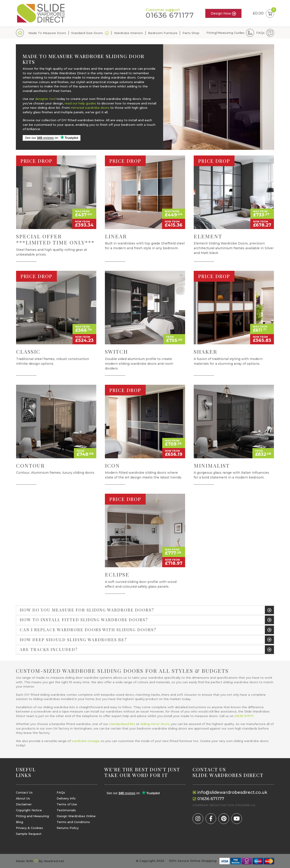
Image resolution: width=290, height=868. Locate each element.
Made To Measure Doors (47, 33)
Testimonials (66, 810)
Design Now (223, 14)
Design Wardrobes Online (76, 816)
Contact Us (24, 793)
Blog (19, 822)
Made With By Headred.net (40, 861)
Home (20, 33)
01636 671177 (170, 15)
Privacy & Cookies (29, 828)
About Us (23, 798)
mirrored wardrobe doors (90, 108)
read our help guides (80, 103)
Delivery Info (66, 798)
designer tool (45, 99)
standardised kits (122, 724)
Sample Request (29, 834)
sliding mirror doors (155, 724)
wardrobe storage (85, 741)
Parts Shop (191, 33)
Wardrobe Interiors (128, 33)
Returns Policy (68, 828)
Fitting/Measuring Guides (225, 33)
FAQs (260, 33)
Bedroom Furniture (163, 33)
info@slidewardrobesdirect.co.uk (232, 792)
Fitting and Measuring (32, 816)
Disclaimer (24, 804)
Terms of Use (67, 804)
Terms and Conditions (73, 822)
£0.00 (263, 14)
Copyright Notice (29, 810)
